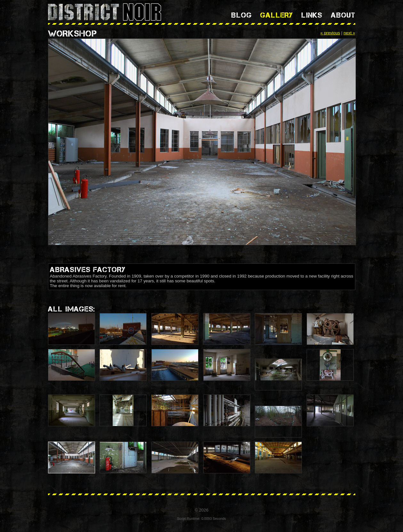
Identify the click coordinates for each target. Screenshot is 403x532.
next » (349, 33)
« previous (330, 33)
